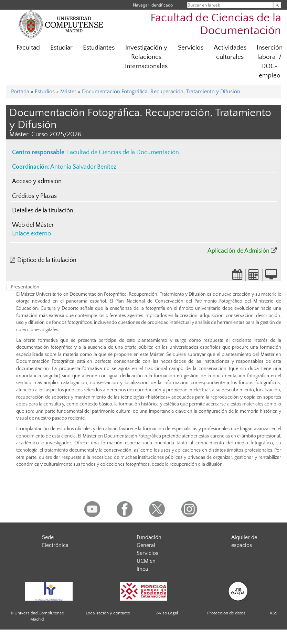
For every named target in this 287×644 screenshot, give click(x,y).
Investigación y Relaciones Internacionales (146, 57)
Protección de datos (226, 613)
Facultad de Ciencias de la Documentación (216, 24)
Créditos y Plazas (34, 196)
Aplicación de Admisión (238, 251)
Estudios (45, 92)
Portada (20, 92)
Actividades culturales (230, 52)
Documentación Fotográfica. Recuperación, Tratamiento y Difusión (161, 92)
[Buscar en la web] (277, 5)
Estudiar (61, 48)
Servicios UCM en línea (147, 561)
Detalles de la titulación (43, 211)
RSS (274, 613)
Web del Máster (33, 225)
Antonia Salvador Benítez (83, 167)
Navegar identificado (153, 5)
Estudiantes (99, 48)
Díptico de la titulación (47, 260)
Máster (68, 92)
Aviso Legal (167, 613)
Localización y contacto (108, 613)
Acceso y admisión (37, 181)
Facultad (28, 48)
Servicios (191, 48)
